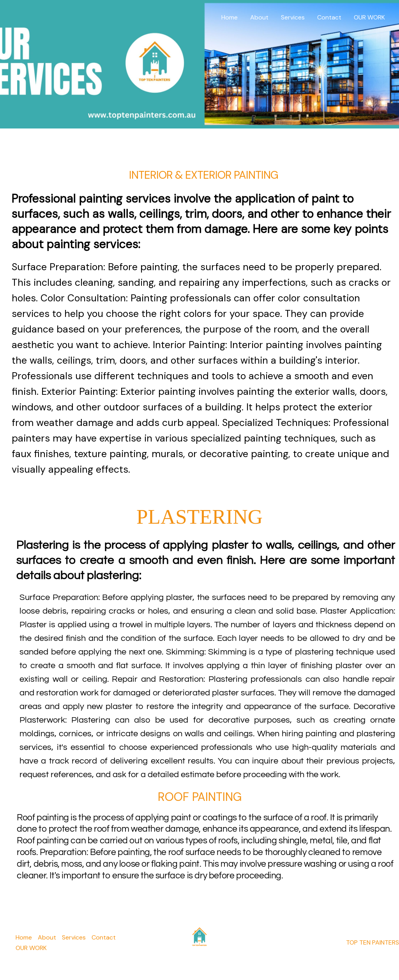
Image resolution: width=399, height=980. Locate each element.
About (259, 17)
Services (293, 17)
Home (230, 17)
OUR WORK (369, 17)
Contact (329, 17)
